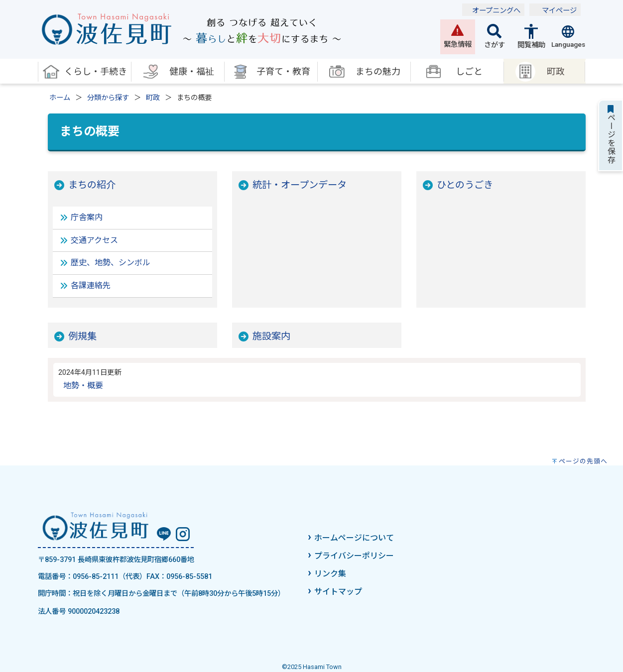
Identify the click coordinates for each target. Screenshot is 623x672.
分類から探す (108, 98)
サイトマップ (338, 592)
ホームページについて (354, 538)
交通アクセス (94, 240)
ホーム (60, 98)
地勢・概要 (83, 386)
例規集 (82, 336)
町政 (153, 98)
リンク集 (330, 574)
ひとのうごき (465, 185)
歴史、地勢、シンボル (111, 263)
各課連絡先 (91, 285)
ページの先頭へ (583, 461)
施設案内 (271, 336)
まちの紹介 (92, 185)
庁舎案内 (87, 217)
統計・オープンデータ (300, 185)
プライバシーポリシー (354, 556)
